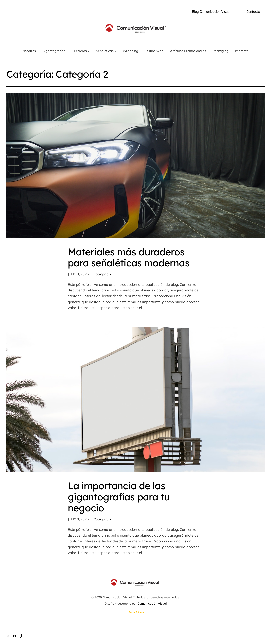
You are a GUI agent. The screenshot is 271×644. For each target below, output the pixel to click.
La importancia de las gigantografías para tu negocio (119, 497)
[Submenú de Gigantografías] (67, 51)
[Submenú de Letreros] (89, 51)
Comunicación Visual (152, 604)
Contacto (253, 11)
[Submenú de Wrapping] (140, 51)
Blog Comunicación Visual (211, 11)
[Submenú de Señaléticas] (115, 51)
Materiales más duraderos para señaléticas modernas (129, 257)
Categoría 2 (103, 274)
